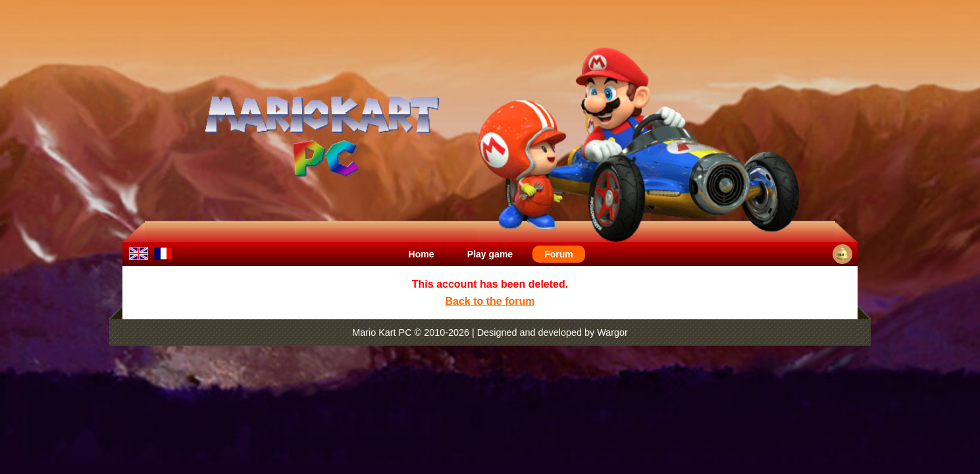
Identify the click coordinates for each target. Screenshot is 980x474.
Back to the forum (490, 301)
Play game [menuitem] (490, 254)
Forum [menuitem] (559, 254)
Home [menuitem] (422, 254)
